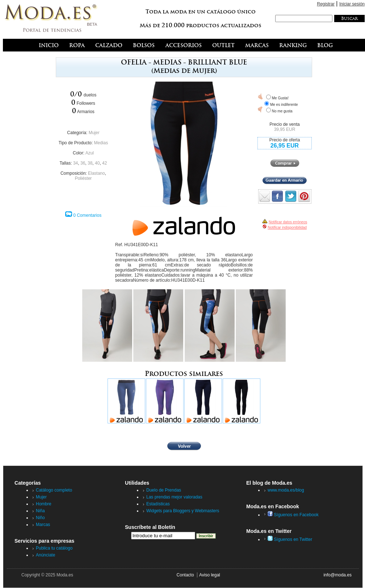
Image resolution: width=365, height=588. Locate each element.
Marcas (43, 525)
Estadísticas (158, 504)
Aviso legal (210, 575)
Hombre (44, 504)
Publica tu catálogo (54, 548)
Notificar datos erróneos (288, 222)
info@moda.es (337, 575)
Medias (101, 143)
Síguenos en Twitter (290, 539)
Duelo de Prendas (164, 490)
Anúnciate (45, 555)
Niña (40, 511)
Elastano (97, 173)
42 (104, 163)
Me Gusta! (280, 98)
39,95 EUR (285, 129)
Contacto (185, 575)
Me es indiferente (284, 105)
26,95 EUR (285, 146)
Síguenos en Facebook (293, 515)
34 (75, 163)
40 (97, 163)
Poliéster (83, 178)
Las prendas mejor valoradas (174, 497)
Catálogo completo (54, 490)
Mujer (94, 133)
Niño (40, 518)
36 (83, 163)
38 (90, 163)
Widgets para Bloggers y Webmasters (183, 511)
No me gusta (282, 111)
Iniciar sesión (352, 4)
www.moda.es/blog (286, 490)
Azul (90, 153)
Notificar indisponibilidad (287, 227)
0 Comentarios (87, 215)
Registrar (326, 4)
